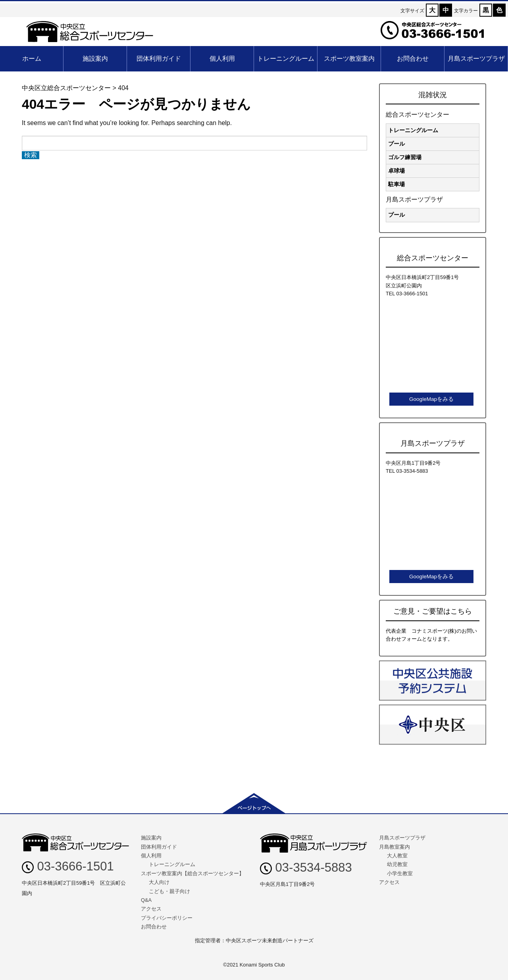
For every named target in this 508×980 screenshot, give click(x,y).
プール (396, 144)
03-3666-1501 (68, 866)
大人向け (159, 882)
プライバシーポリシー (167, 918)
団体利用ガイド (159, 59)
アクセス (151, 909)
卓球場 (396, 171)
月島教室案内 (394, 847)
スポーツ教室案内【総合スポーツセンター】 (192, 873)
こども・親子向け (169, 891)
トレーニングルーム (286, 59)
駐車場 (396, 184)
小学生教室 (400, 873)
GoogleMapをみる (431, 399)
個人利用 (222, 59)
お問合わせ (413, 59)
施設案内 (95, 59)
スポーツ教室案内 (349, 59)
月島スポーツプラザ (476, 59)
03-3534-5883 (306, 867)
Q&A (146, 900)
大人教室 (397, 856)
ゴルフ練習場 (405, 157)
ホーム (32, 59)
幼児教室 (397, 864)
